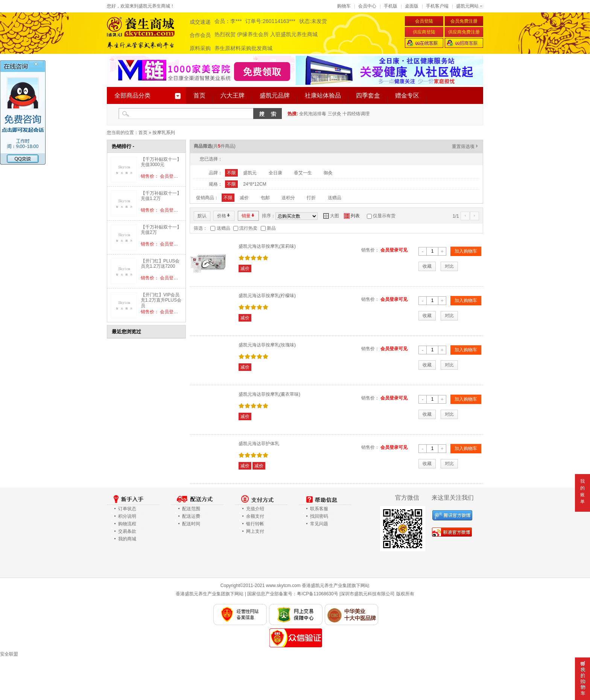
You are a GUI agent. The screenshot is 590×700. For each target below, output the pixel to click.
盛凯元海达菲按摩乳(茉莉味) (267, 246)
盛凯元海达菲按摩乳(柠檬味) (267, 296)
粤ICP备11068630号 (317, 594)
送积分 (288, 198)
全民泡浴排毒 (313, 114)
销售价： (370, 250)
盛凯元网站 (467, 6)
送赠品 (335, 198)
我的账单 (582, 491)
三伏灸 (335, 114)
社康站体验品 (323, 95)
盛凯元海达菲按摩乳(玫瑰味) (267, 345)
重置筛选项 (465, 146)
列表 (352, 216)
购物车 (344, 6)
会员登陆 (424, 21)
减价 (244, 198)
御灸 (328, 173)
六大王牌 (233, 95)
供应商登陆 (424, 32)
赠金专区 (407, 95)
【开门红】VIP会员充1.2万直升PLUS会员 (161, 300)
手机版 (391, 6)
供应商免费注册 (464, 32)
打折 (311, 198)
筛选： (201, 228)
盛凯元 (250, 173)
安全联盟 (9, 654)
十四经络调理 (356, 114)
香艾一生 (303, 173)
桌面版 (412, 6)
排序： (269, 216)
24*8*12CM (255, 184)
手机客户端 (437, 6)
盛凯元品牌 (275, 95)
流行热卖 (248, 228)
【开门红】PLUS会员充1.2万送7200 (160, 264)
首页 (199, 95)
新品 (271, 228)
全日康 (275, 173)
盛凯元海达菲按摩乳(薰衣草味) (269, 394)
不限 (231, 173)
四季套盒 (368, 95)
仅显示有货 (384, 216)
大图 (331, 216)
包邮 (265, 198)
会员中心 (367, 6)
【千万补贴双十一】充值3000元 (161, 162)
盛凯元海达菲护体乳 (259, 444)
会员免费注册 (464, 21)
